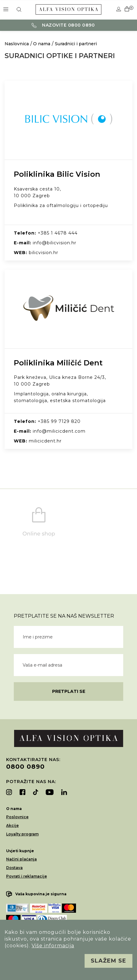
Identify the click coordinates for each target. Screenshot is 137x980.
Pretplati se (69, 691)
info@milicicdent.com (59, 431)
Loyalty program (22, 834)
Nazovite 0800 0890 (63, 25)
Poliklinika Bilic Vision (57, 174)
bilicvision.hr (44, 253)
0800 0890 (25, 767)
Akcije (12, 825)
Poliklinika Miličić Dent (58, 363)
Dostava (14, 868)
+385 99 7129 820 (59, 421)
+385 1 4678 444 (58, 233)
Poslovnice (17, 817)
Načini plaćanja (21, 859)
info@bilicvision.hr (55, 243)
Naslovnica (17, 44)
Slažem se (108, 961)
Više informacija (53, 946)
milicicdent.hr (45, 441)
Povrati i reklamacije (27, 876)
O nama (42, 44)
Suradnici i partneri (76, 44)
